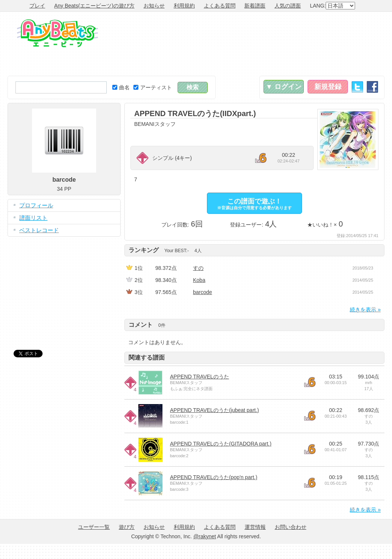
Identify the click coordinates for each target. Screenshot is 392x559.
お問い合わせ (291, 527)
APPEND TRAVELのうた (200, 377)
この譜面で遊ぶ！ (254, 204)
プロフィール (36, 205)
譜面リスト (33, 218)
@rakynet (205, 536)
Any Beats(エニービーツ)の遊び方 (94, 6)
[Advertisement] (348, 44)
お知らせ (154, 6)
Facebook (372, 87)
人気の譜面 (288, 6)
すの (198, 268)
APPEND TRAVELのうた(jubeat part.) (214, 410)
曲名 (121, 87)
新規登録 (328, 87)
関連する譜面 (147, 358)
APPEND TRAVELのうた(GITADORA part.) (221, 444)
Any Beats (57, 33)
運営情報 (255, 527)
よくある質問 (220, 6)
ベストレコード (39, 230)
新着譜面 (255, 6)
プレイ (37, 6)
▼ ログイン (284, 87)
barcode (203, 292)
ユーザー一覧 (94, 527)
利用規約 (184, 6)
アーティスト (153, 87)
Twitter (357, 87)
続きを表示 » (365, 309)
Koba (199, 280)
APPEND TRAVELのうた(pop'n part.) (214, 477)
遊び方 (127, 527)
